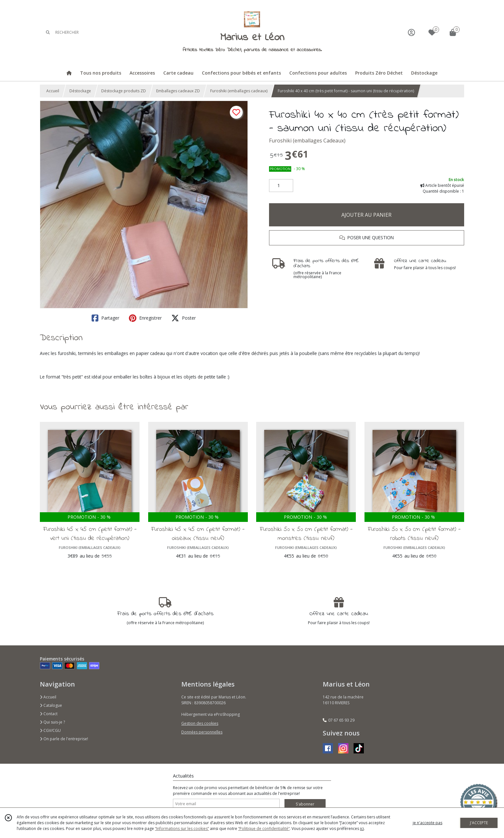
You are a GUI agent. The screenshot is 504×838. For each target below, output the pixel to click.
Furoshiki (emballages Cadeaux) (307, 141)
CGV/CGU (50, 730)
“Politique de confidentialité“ (264, 829)
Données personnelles (202, 732)
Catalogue (51, 705)
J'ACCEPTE (479, 823)
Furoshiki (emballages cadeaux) (239, 91)
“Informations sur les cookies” (182, 829)
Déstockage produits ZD (124, 91)
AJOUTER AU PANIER (366, 215)
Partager (105, 318)
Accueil (53, 91)
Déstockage (80, 91)
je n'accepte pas (428, 823)
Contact (49, 714)
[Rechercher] (48, 32)
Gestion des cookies (200, 723)
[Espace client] (411, 32)
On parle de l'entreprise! (64, 739)
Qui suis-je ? (52, 722)
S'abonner (305, 804)
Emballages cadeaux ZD (178, 91)
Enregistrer (145, 318)
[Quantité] (281, 186)
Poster (184, 318)
